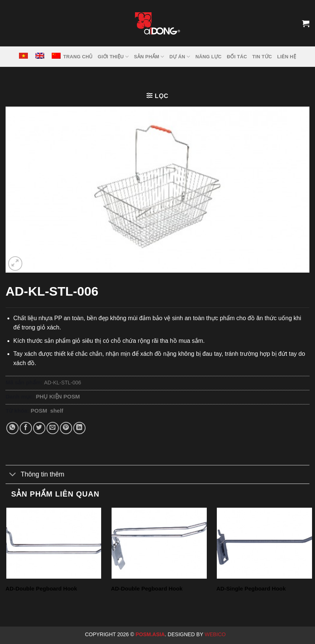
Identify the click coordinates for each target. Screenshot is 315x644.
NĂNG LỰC (209, 57)
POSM (39, 411)
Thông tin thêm (35, 475)
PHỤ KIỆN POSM (58, 396)
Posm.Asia (150, 634)
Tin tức (262, 57)
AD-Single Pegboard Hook (251, 588)
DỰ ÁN (180, 57)
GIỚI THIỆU (113, 57)
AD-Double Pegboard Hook (41, 588)
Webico (216, 634)
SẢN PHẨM (149, 57)
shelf (57, 411)
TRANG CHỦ (78, 57)
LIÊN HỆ (287, 57)
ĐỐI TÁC (237, 57)
